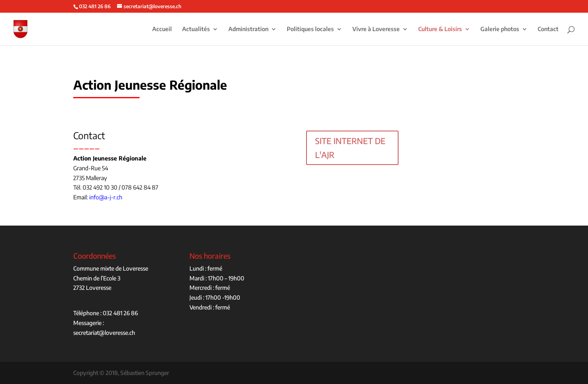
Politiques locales (310, 29)
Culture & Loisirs (440, 29)
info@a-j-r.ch (106, 197)
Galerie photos (500, 29)
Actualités (196, 29)
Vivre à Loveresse (376, 29)
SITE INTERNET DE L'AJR (350, 148)
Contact (548, 29)
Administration (248, 29)
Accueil (162, 29)
